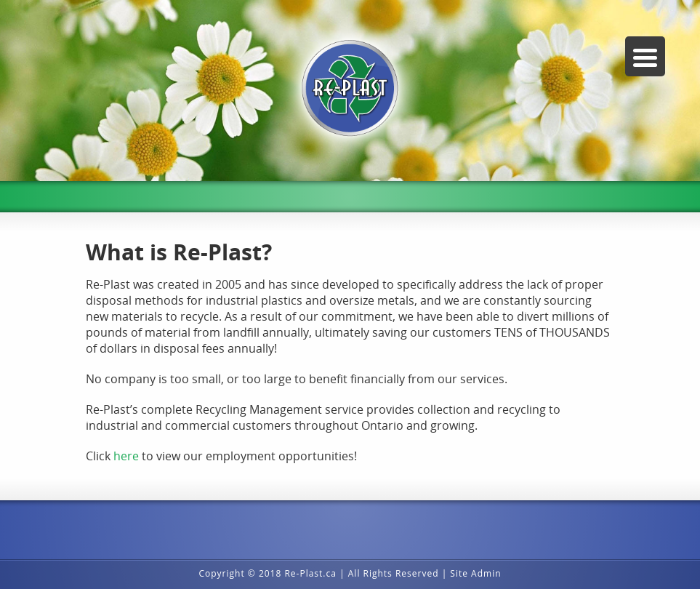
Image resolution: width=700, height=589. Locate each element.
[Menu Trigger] (645, 56)
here (128, 456)
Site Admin (475, 573)
